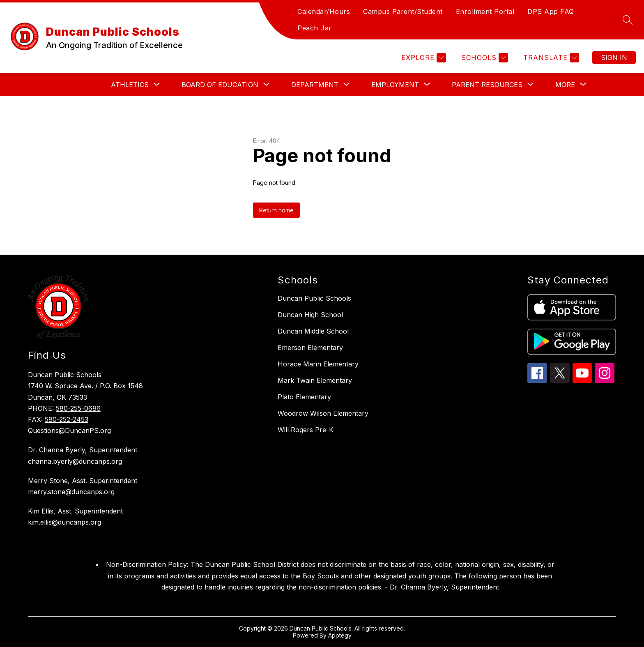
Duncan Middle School (313, 331)
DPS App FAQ (551, 12)
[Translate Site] (550, 58)
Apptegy (340, 635)
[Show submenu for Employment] (395, 85)
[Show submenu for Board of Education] (220, 85)
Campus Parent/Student (403, 12)
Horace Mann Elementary (318, 364)
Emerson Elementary (310, 348)
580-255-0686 (78, 408)
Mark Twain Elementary (315, 380)
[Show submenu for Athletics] (130, 85)
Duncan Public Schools (314, 298)
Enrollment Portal (485, 12)
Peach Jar (315, 28)
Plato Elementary (304, 397)
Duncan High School (310, 315)
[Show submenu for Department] (315, 85)
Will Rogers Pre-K (306, 430)
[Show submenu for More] (565, 85)
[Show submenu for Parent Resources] (487, 85)
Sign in (614, 58)
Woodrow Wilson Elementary (323, 413)
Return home (276, 210)
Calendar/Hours (324, 12)
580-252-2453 (67, 419)
